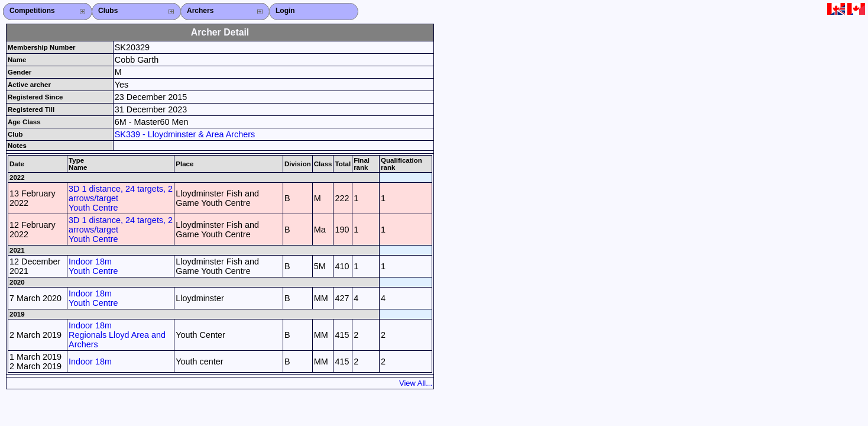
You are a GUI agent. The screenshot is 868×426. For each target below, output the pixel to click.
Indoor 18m (90, 362)
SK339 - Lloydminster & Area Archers (185, 134)
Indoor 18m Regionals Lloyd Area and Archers (117, 335)
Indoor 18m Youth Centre (93, 266)
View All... (416, 383)
